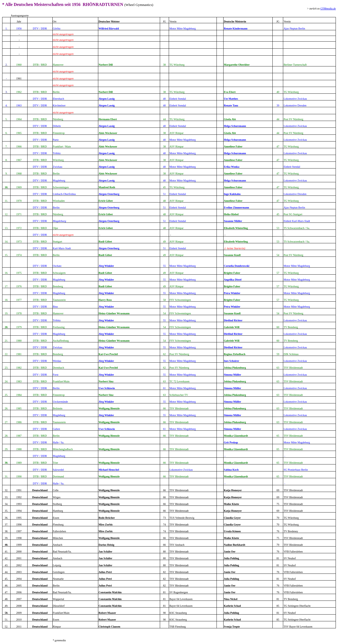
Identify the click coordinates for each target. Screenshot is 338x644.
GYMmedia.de (328, 9)
